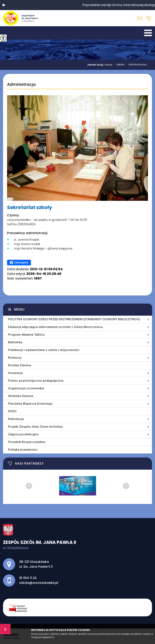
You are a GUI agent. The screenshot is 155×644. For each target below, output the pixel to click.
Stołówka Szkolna (21, 396)
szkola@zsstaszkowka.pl (140, 18)
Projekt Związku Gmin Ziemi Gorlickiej (35, 427)
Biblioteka (15, 342)
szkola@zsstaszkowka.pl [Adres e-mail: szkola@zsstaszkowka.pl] (39, 583)
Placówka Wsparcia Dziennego (30, 404)
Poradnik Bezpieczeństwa (27, 442)
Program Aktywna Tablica (26, 335)
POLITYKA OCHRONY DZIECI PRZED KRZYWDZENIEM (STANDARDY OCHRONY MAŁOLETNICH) (74, 319)
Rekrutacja (16, 419)
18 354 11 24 (149, 18)
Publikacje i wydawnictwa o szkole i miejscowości (44, 350)
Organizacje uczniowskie (26, 388)
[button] (4, 5)
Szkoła (118, 65)
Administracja (21, 85)
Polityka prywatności (23, 450)
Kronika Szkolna (20, 365)
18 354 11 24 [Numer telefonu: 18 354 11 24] (28, 578)
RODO (12, 411)
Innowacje (15, 373)
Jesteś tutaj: (96, 65)
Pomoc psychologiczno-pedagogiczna (36, 381)
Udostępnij (19, 263)
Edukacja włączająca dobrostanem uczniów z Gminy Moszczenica (55, 327)
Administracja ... (137, 65)
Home (108, 65)
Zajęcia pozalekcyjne (23, 434)
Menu (19, 309)
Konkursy (15, 358)
